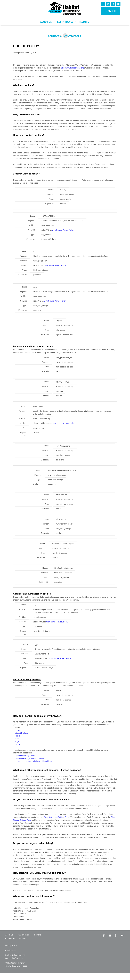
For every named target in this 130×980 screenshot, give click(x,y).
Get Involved (65, 22)
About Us (46, 22)
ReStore (84, 22)
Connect (53, 36)
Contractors (73, 36)
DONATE (111, 11)
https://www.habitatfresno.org (72, 68)
